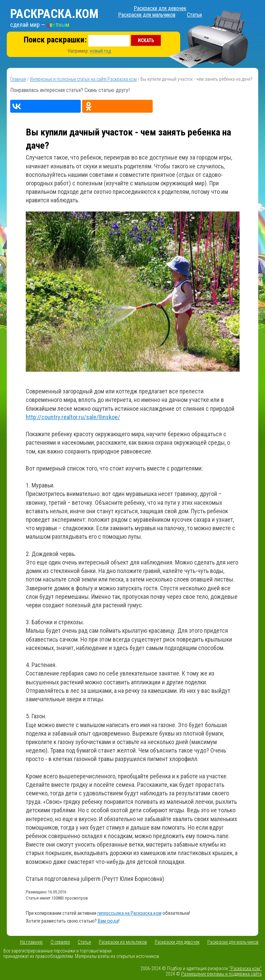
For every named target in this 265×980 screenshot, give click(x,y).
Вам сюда (108, 921)
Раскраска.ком (54, 14)
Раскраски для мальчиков (147, 15)
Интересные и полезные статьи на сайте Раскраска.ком (83, 79)
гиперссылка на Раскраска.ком (129, 913)
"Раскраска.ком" (245, 968)
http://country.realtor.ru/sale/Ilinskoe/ (73, 417)
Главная (18, 79)
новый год (100, 51)
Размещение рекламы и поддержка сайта (221, 974)
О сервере (60, 942)
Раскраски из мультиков (123, 942)
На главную (31, 942)
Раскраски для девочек (160, 8)
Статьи (194, 15)
